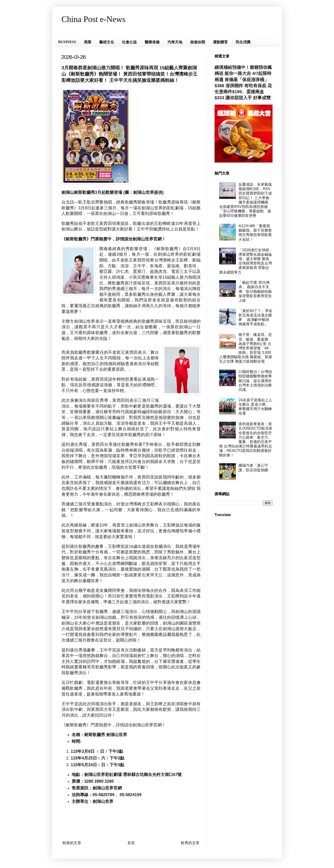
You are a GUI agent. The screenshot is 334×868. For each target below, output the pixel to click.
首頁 (131, 843)
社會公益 (129, 42)
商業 (88, 42)
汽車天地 (175, 42)
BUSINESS (67, 42)
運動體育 (220, 42)
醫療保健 (152, 42)
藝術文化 (107, 42)
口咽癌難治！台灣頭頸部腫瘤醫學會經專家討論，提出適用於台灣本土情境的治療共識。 (255, 381)
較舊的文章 (190, 843)
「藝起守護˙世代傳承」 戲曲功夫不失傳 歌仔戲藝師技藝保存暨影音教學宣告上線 (255, 291)
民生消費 (243, 42)
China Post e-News (93, 19)
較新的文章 (72, 843)
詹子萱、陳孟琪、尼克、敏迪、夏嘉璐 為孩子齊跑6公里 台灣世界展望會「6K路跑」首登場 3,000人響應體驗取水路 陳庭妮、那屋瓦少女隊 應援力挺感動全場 (246, 348)
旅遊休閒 (198, 42)
